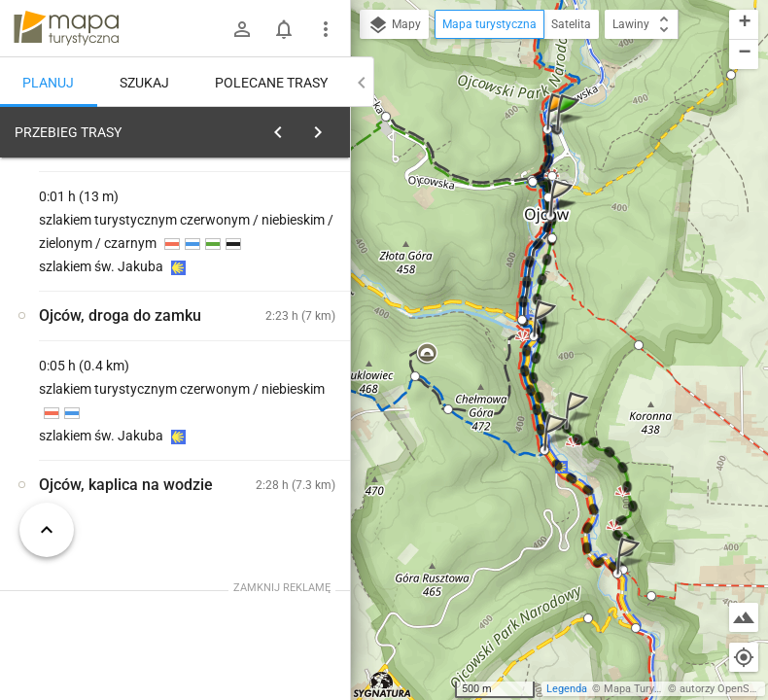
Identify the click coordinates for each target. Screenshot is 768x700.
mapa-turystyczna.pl (66, 28)
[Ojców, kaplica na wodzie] (105, 431)
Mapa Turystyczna (647, 689)
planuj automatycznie (273, 268)
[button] (571, 132)
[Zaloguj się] (242, 29)
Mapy (394, 25)
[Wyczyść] (329, 127)
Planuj (48, 83)
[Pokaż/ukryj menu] (326, 29)
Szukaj (144, 83)
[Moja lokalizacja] (744, 657)
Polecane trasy (271, 83)
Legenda (567, 689)
